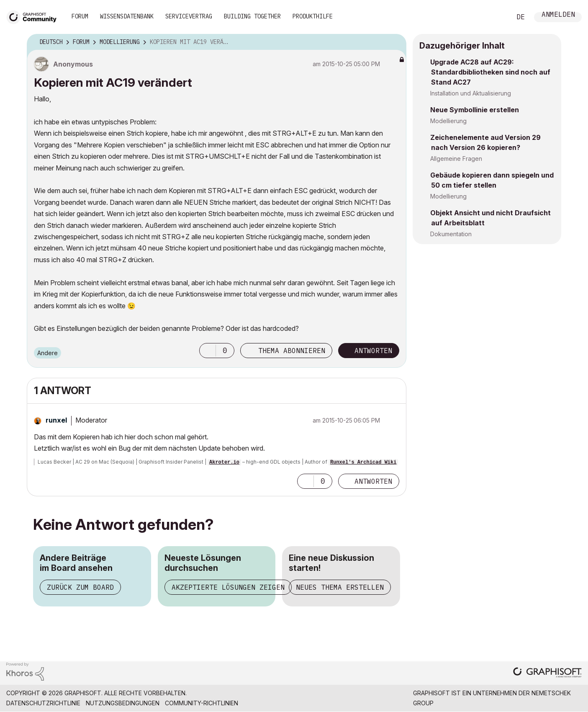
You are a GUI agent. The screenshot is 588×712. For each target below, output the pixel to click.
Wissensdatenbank (127, 16)
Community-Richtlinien (202, 703)
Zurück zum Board (80, 587)
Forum (80, 16)
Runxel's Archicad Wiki (363, 462)
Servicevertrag (189, 16)
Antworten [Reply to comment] (373, 481)
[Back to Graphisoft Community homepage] (34, 16)
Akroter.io (224, 462)
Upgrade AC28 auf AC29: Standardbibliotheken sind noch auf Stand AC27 (490, 72)
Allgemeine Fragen (456, 159)
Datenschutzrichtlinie (43, 703)
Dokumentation (451, 234)
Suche (496, 17)
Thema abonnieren (292, 351)
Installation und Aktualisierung (471, 93)
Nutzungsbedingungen (123, 703)
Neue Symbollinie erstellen (475, 110)
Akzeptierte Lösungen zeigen (228, 587)
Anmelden (558, 15)
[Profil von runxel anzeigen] (56, 420)
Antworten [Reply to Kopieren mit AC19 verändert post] (373, 351)
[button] (208, 351)
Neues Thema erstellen (340, 587)
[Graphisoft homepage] (547, 673)
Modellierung (448, 121)
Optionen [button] (395, 42)
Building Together (252, 16)
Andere (48, 353)
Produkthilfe (313, 16)
